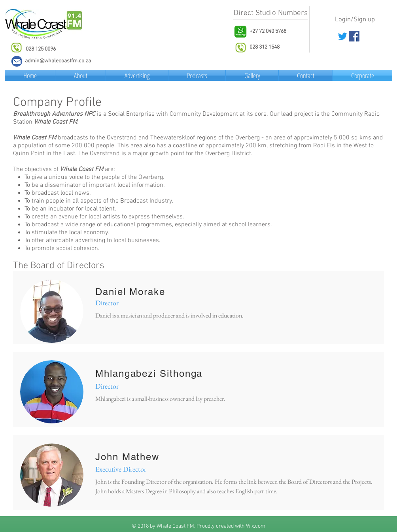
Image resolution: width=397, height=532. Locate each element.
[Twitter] (343, 36)
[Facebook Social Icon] (354, 36)
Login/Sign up (355, 20)
